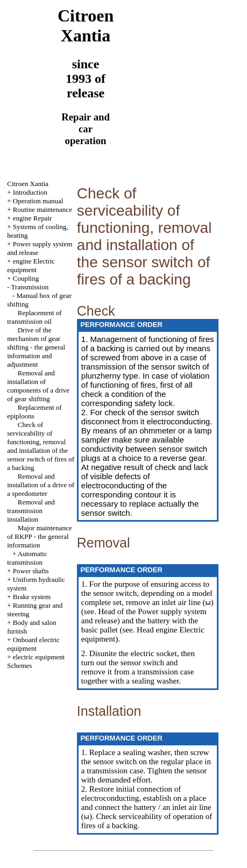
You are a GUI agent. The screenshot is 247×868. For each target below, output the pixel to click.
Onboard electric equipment (33, 644)
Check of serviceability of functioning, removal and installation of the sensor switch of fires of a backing (41, 446)
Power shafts (31, 571)
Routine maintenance (43, 209)
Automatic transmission (27, 558)
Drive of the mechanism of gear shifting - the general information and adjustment (36, 347)
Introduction (30, 192)
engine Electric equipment (31, 265)
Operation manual (38, 201)
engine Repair (33, 218)
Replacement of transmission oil (34, 317)
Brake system (32, 597)
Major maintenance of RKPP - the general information (39, 536)
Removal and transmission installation (31, 511)
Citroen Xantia (28, 184)
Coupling (26, 278)
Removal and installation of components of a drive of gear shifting (38, 386)
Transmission (30, 287)
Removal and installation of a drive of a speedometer (41, 485)
